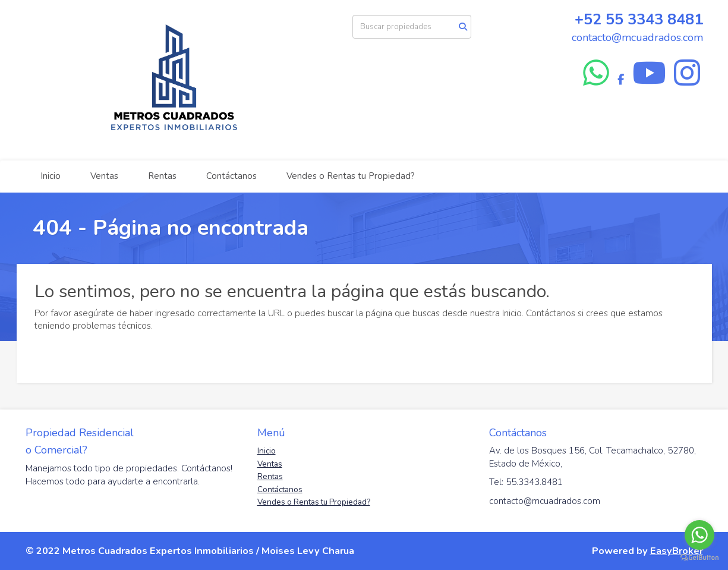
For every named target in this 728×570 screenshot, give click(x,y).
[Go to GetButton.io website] (699, 558)
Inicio (51, 176)
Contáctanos (231, 176)
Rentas (162, 176)
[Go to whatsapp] (699, 535)
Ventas (104, 176)
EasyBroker (677, 551)
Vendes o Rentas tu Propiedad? (351, 176)
